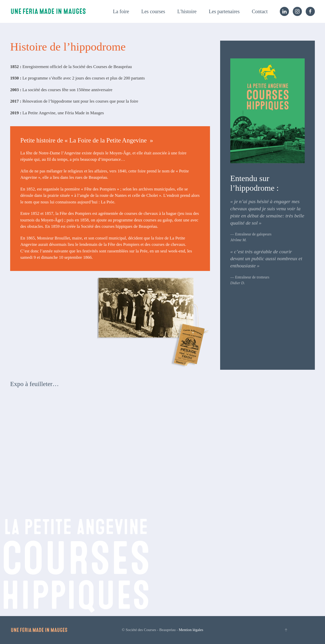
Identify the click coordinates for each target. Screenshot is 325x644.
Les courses (153, 11)
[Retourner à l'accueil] (48, 11)
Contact (260, 11)
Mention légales (191, 630)
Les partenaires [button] (224, 11)
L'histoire (187, 11)
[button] (286, 630)
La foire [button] (121, 11)
